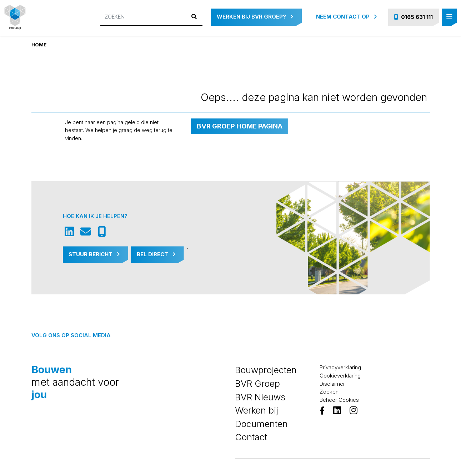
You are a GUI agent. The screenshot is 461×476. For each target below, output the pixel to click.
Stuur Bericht (94, 254)
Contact (251, 437)
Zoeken (329, 392)
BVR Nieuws (260, 397)
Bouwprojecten (266, 370)
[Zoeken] (143, 17)
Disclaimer (332, 384)
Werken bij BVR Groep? (255, 17)
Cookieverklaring (340, 376)
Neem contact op (346, 17)
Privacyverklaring (340, 367)
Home (39, 45)
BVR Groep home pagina (240, 126)
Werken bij (257, 410)
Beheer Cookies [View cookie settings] (339, 400)
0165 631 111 (414, 17)
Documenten (261, 424)
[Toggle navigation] (449, 17)
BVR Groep (257, 384)
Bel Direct (156, 254)
